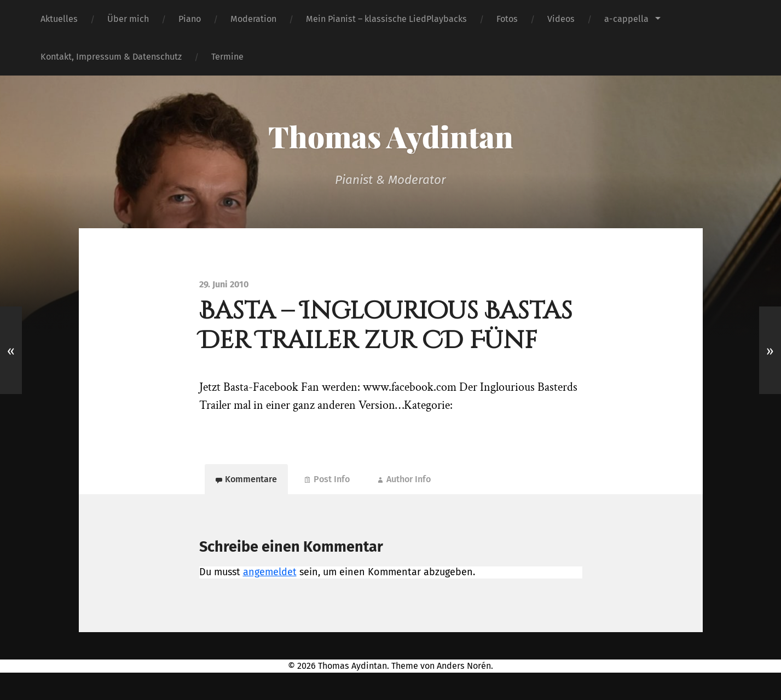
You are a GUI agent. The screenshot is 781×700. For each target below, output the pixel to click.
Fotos (507, 19)
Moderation (253, 19)
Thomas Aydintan (391, 136)
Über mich (128, 19)
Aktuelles (59, 19)
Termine (227, 57)
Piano (190, 19)
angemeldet (270, 572)
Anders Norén (464, 666)
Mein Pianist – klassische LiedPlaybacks (386, 19)
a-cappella (626, 19)
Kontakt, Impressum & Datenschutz (111, 57)
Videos (561, 19)
